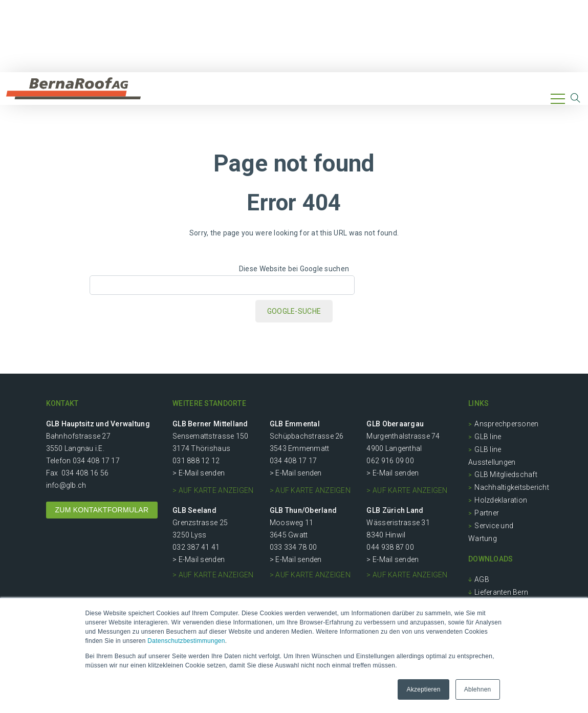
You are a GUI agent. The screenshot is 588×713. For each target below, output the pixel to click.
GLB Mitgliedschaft (506, 474)
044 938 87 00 (390, 547)
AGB (482, 579)
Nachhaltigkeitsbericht (512, 487)
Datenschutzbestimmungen (186, 641)
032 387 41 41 (196, 547)
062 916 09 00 (390, 461)
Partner (487, 513)
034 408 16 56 (85, 473)
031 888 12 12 (196, 461)
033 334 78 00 (293, 547)
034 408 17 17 (96, 461)
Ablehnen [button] (478, 689)
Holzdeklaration (501, 500)
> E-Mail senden (199, 473)
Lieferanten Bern (501, 592)
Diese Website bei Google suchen (294, 269)
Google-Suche (294, 311)
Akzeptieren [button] (423, 689)
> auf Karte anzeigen (213, 490)
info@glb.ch (66, 485)
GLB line (488, 437)
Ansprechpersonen (506, 424)
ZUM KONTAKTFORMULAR (102, 510)
